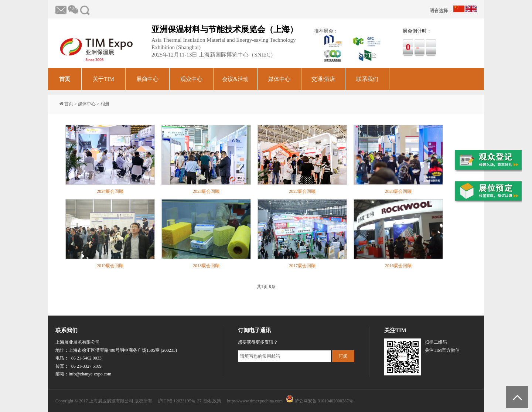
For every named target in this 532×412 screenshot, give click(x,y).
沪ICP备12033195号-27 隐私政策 (190, 401)
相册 (105, 104)
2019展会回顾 (110, 266)
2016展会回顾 (398, 266)
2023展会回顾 (206, 191)
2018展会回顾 (206, 266)
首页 (65, 79)
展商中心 (147, 79)
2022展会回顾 (302, 191)
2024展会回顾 (110, 191)
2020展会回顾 (398, 191)
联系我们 (367, 79)
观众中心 (191, 79)
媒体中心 (279, 79)
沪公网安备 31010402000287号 (324, 401)
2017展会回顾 (302, 266)
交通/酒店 (323, 79)
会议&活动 (235, 79)
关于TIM (103, 79)
